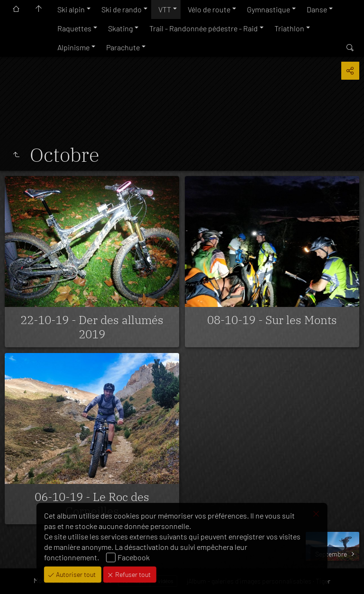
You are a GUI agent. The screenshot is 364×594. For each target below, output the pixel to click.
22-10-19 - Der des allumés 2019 (92, 327)
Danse (317, 9)
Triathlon (289, 28)
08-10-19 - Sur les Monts (272, 320)
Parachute (123, 47)
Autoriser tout (75, 574)
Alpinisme (73, 47)
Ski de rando (122, 9)
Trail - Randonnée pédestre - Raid (204, 28)
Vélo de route (209, 9)
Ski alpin (71, 9)
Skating (120, 28)
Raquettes (74, 28)
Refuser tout (132, 574)
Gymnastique (268, 9)
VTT (165, 9)
